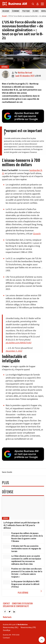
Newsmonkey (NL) (11, 627)
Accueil (4, 16)
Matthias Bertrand (25, 73)
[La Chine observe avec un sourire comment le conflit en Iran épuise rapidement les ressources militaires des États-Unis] (7, 557)
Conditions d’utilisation (22, 603)
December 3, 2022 (14, 351)
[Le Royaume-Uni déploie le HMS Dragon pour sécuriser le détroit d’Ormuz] (7, 582)
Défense (5, 67)
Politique (26, 11)
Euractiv (37, 234)
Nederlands (7, 617)
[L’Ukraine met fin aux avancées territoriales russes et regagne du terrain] (7, 547)
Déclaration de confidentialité (16, 606)
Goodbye (7, 630)
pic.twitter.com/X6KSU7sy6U (18, 343)
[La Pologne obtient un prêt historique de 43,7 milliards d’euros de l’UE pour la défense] (23, 508)
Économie (16, 11)
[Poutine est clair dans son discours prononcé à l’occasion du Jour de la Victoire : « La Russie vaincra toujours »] (7, 569)
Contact (6, 603)
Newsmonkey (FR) (28, 627)
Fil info (36, 11)
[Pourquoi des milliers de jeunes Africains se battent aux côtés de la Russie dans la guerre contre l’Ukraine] (7, 534)
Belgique (6, 11)
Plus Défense (30, 592)
